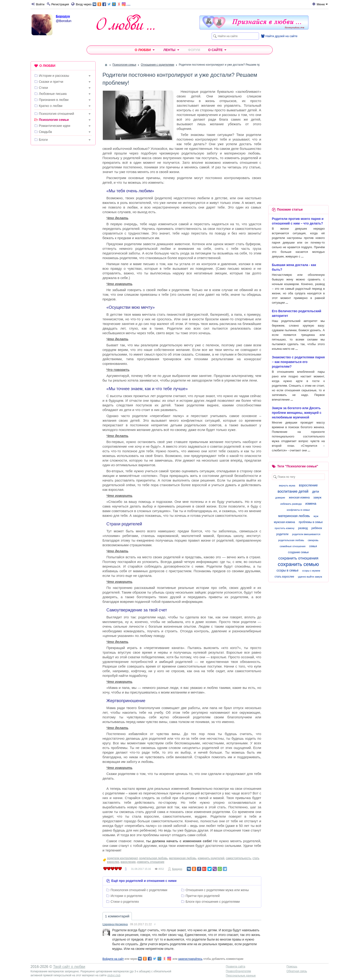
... (112, 4)
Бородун (63, 16)
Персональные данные (241, 976)
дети (316, 492)
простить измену (285, 528)
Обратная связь (297, 971)
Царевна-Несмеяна (115, 924)
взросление (128, 862)
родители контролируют (123, 858)
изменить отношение (151, 862)
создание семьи (298, 552)
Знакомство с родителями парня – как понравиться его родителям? (298, 362)
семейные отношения (293, 546)
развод (303, 528)
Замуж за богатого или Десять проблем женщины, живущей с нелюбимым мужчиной (297, 413)
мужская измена (284, 522)
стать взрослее (284, 577)
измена (311, 504)
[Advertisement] (63, 219)
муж (316, 516)
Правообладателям (238, 971)
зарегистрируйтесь (190, 959)
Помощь (292, 967)
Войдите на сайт (113, 959)
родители (282, 534)
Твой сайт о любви (69, 967)
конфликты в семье (298, 510)
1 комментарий (117, 916)
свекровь (313, 540)
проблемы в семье (311, 522)
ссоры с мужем (311, 571)
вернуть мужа (287, 485)
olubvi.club (114, 975)
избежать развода (291, 504)
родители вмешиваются (306, 534)
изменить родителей (211, 858)
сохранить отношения (298, 558)
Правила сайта (235, 967)
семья (313, 546)
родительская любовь (153, 858)
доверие (280, 498)
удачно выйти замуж (310, 577)
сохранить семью (298, 564)
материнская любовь (183, 858)
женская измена (299, 498)
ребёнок (317, 528)
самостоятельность (238, 858)
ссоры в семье (288, 570)
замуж (317, 498)
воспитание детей (293, 491)
